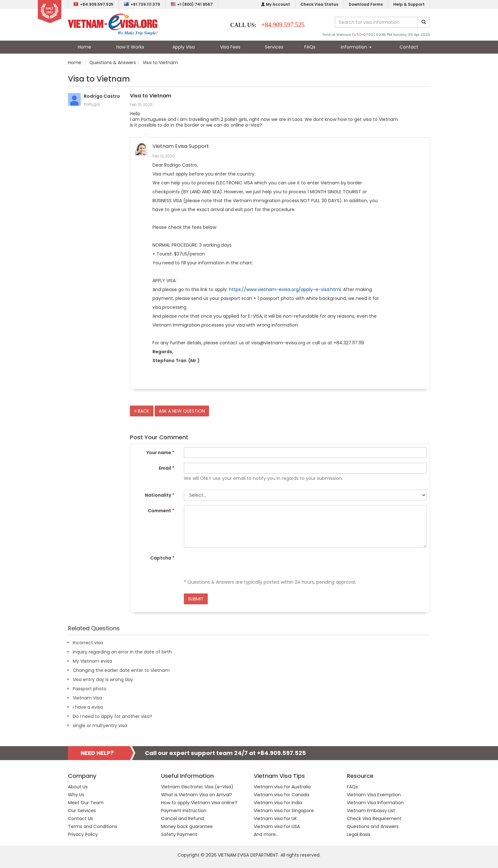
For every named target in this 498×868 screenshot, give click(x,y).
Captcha (162, 558)
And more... (266, 834)
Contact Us (81, 818)
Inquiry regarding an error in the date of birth (122, 652)
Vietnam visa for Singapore (284, 811)
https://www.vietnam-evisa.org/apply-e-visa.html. (285, 289)
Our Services (82, 811)
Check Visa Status (319, 4)
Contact (409, 47)
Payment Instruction (184, 811)
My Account (276, 4)
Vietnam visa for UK (275, 818)
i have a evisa (88, 707)
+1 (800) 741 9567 (192, 4)
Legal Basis (359, 834)
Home (84, 47)
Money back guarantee (187, 826)
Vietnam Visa (87, 698)
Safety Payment (179, 834)
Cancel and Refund (182, 818)
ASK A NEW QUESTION (182, 411)
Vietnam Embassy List (371, 811)
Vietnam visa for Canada (282, 795)
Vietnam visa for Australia (282, 787)
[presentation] (232, 565)
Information (356, 47)
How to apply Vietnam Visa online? (199, 803)
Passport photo (90, 689)
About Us (78, 787)
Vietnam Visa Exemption (374, 795)
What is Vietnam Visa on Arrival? (197, 795)
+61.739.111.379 (142, 4)
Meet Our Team (86, 803)
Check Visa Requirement (374, 818)
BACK (142, 411)
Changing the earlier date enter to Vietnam (121, 670)
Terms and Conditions (93, 826)
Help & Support (409, 4)
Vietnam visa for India (278, 803)
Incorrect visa (88, 643)
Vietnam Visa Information (375, 803)
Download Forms (366, 4)
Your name (160, 453)
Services (274, 47)
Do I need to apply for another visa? (112, 716)
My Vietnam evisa (92, 661)
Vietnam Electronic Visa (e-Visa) (197, 787)
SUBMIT (196, 599)
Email (167, 468)
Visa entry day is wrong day (103, 679)
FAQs (310, 47)
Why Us (76, 795)
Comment (161, 511)
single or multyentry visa (100, 726)
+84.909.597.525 (93, 4)
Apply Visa (184, 47)
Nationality (160, 495)
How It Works (130, 47)
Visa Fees (230, 47)
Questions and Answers (373, 826)
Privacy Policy (83, 834)
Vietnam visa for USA (277, 826)
